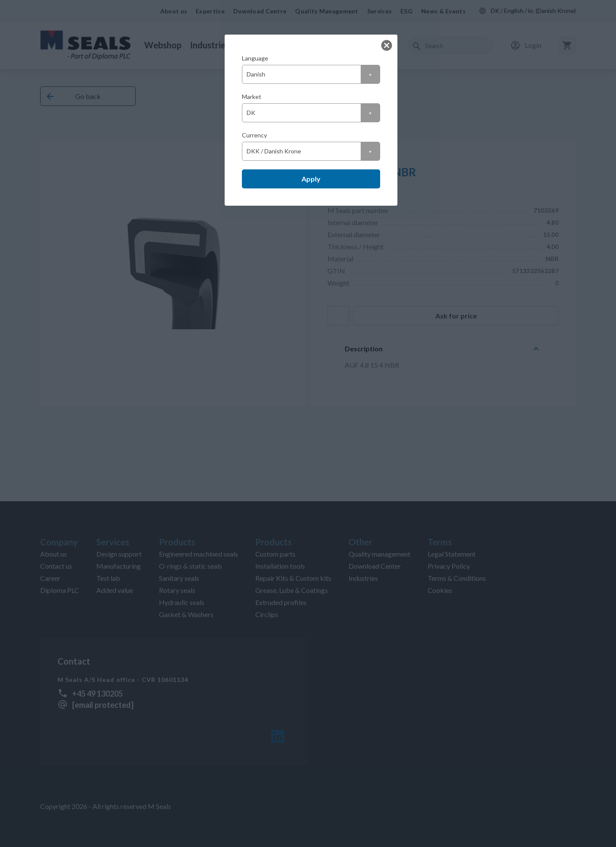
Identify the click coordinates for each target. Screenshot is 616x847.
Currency (254, 135)
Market (252, 97)
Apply (311, 179)
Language (255, 58)
